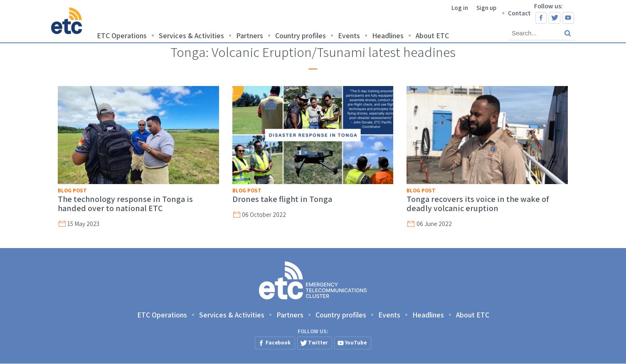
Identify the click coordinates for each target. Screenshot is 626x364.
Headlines (388, 36)
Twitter (555, 18)
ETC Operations (122, 36)
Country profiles (301, 36)
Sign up (486, 8)
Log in (460, 8)
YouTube (568, 18)
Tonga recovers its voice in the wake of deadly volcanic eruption (478, 204)
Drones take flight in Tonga (282, 199)
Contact (519, 13)
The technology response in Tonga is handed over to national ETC (125, 204)
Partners (250, 36)
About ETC (432, 36)
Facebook (541, 18)
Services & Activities (191, 36)
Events (349, 36)
